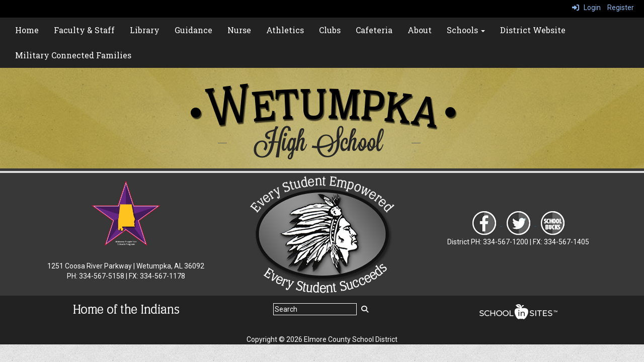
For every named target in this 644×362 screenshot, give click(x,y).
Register (621, 8)
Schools (466, 30)
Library (145, 30)
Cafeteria (374, 30)
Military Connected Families (73, 55)
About (420, 30)
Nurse (239, 30)
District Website (533, 30)
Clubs (330, 30)
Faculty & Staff (84, 30)
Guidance (193, 30)
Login (586, 8)
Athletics (285, 30)
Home (27, 30)
